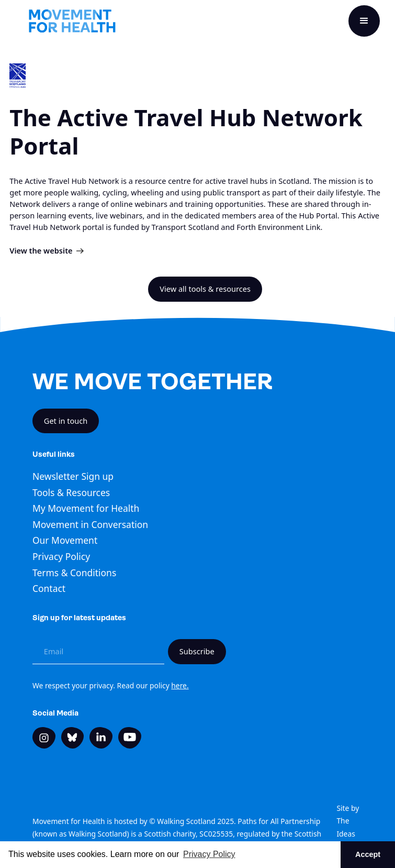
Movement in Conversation (90, 524)
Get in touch (66, 421)
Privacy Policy (61, 556)
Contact (49, 588)
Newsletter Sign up (73, 476)
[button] (364, 21)
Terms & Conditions (74, 573)
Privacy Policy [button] (209, 854)
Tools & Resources (71, 492)
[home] (72, 21)
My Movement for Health (86, 508)
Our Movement (65, 540)
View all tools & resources (205, 289)
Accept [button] (368, 854)
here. (180, 685)
